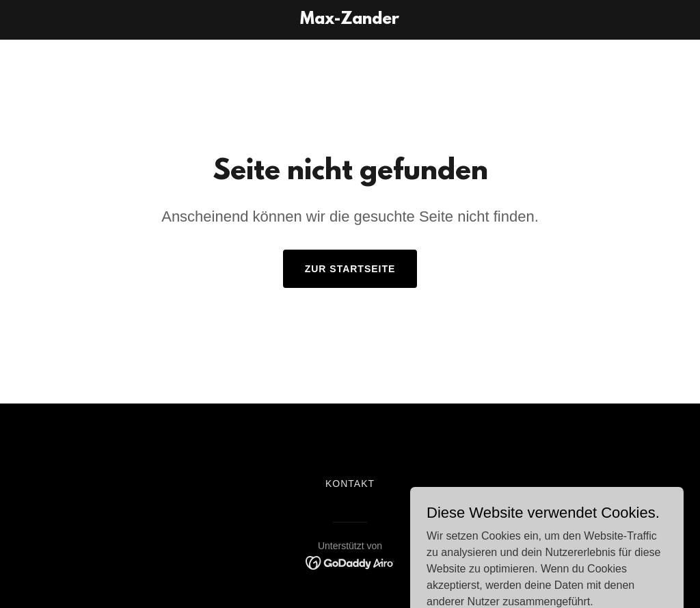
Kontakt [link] (350, 484)
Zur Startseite (350, 269)
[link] (350, 20)
